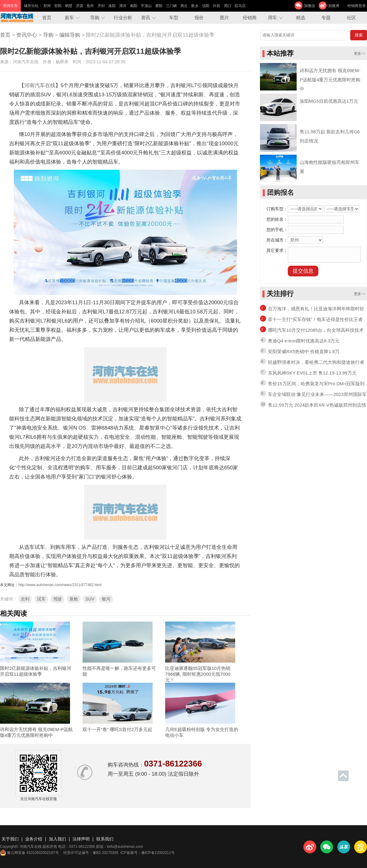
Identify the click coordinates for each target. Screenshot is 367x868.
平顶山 (146, 6)
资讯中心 (27, 35)
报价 (199, 18)
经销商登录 (357, 6)
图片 (224, 18)
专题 (326, 18)
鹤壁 (69, 6)
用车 (272, 18)
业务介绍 (34, 839)
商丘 (184, 6)
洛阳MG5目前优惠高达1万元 (329, 101)
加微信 (310, 6)
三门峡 (172, 6)
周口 (228, 6)
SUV (90, 599)
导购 (95, 18)
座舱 (74, 599)
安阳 (58, 6)
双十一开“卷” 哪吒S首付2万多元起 (117, 729)
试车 (41, 599)
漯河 (123, 6)
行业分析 (123, 18)
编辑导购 (70, 35)
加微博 (334, 6)
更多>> (360, 54)
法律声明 (81, 839)
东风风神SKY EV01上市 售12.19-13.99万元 (312, 373)
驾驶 (57, 599)
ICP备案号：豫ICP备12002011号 (148, 853)
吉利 (25, 599)
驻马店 (240, 6)
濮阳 (159, 6)
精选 (301, 18)
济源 (80, 6)
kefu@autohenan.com (125, 847)
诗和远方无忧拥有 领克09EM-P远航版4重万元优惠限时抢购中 (330, 80)
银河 (106, 599)
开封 (101, 6)
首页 (47, 18)
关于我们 (10, 839)
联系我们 (105, 839)
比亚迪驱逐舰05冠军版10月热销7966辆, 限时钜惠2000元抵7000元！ (198, 674)
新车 (69, 18)
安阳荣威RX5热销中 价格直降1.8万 (304, 351)
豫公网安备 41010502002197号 (29, 853)
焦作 (90, 6)
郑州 (47, 6)
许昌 (217, 6)
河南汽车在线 (40, 85)
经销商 (250, 18)
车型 (174, 18)
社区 (351, 18)
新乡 (195, 6)
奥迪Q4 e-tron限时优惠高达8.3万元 (304, 341)
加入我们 (57, 839)
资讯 (146, 18)
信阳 (206, 6)
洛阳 (112, 6)
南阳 (134, 6)
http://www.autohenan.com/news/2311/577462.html (60, 585)
